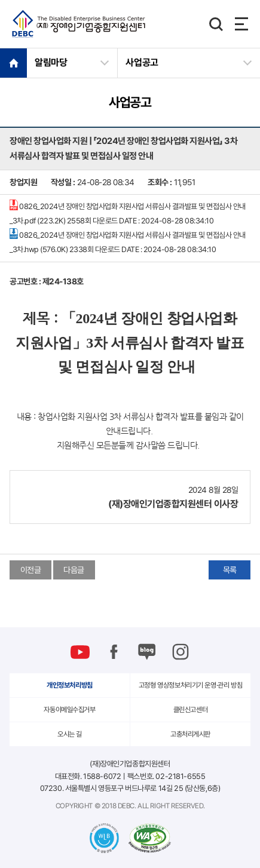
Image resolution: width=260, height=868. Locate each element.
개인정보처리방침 (70, 685)
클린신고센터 (190, 710)
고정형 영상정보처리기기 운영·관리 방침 (190, 685)
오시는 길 (70, 734)
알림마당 (51, 62)
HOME (13, 63)
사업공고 (142, 62)
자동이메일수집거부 (69, 710)
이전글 (31, 570)
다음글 (74, 570)
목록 (230, 570)
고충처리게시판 (190, 734)
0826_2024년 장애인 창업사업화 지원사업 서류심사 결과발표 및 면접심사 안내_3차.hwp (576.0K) (128, 241)
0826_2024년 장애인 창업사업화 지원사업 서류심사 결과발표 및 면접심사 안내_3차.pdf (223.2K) (128, 212)
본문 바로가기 (0, 0)
